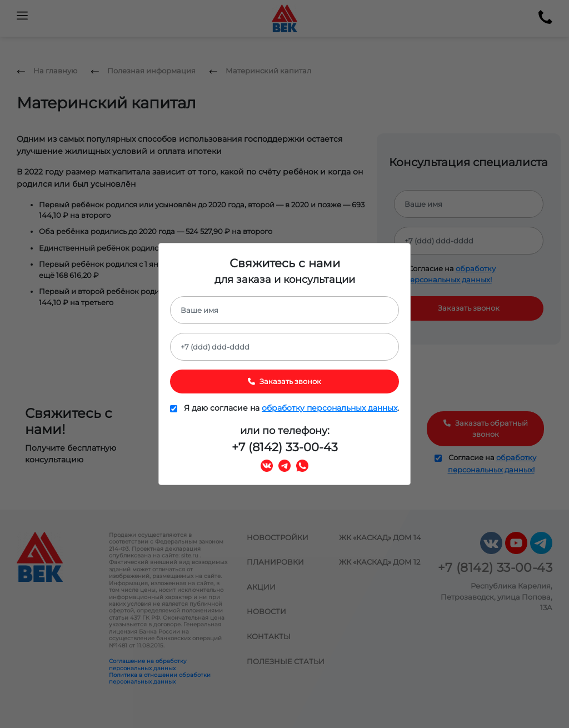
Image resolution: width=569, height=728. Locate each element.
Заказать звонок (284, 381)
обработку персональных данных (330, 408)
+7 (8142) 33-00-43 (285, 447)
